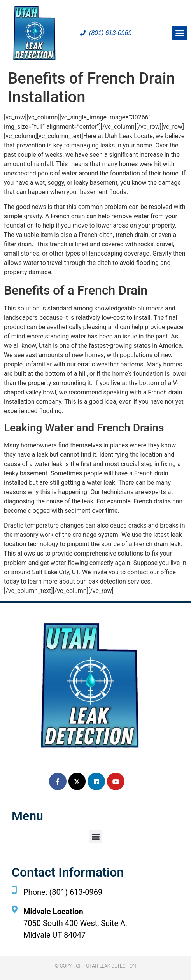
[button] (180, 33)
